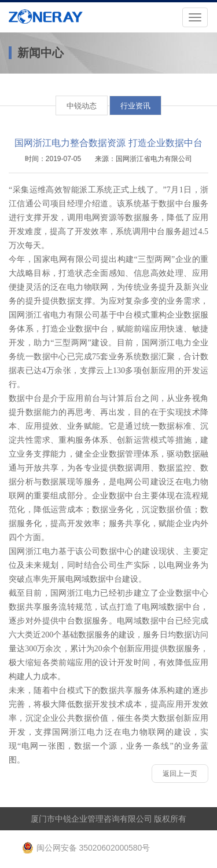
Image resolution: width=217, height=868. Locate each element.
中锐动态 (82, 106)
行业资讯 (135, 106)
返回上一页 (180, 774)
